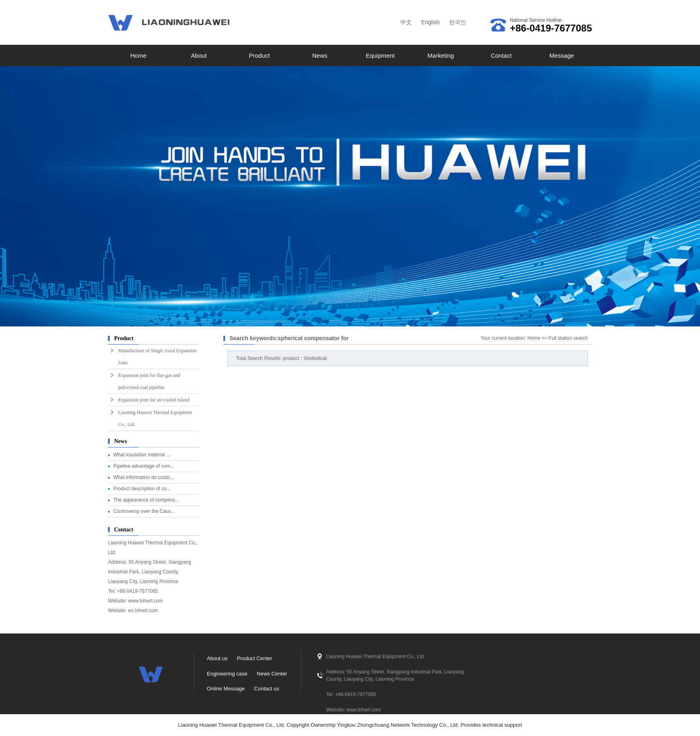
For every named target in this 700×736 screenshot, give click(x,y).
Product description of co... (142, 489)
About (199, 55)
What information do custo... (143, 477)
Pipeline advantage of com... (144, 466)
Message (562, 55)
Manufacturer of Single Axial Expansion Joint (157, 357)
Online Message (226, 689)
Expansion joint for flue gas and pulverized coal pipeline (149, 381)
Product (259, 55)
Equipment (380, 55)
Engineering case (227, 674)
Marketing (441, 55)
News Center (272, 674)
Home (138, 55)
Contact (501, 55)
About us (217, 658)
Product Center (255, 658)
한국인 (458, 22)
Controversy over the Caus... (144, 511)
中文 (406, 22)
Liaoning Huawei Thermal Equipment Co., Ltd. (155, 418)
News (320, 55)
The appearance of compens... (146, 500)
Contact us (267, 689)
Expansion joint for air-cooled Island (154, 400)
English (431, 22)
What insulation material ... (142, 455)
